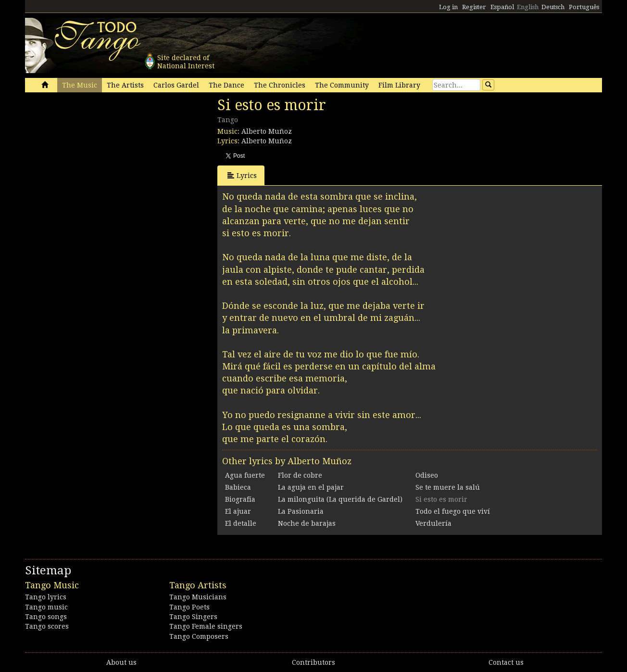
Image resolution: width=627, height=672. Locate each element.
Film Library (399, 85)
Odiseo (427, 475)
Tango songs (46, 617)
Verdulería (433, 523)
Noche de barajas (307, 523)
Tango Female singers (206, 626)
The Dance (226, 85)
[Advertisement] (97, 163)
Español (502, 7)
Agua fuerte (245, 475)
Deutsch (553, 7)
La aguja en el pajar (311, 487)
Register (474, 7)
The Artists (125, 85)
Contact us (506, 662)
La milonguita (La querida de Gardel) (340, 499)
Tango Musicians (198, 597)
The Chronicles (280, 85)
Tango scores (47, 626)
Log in (448, 7)
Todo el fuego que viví (453, 511)
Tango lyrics (46, 597)
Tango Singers (193, 617)
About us (121, 662)
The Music (80, 85)
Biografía (240, 499)
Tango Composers (199, 636)
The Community (342, 85)
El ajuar (238, 511)
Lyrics (242, 175)
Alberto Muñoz (267, 131)
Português (584, 7)
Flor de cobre (300, 475)
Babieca (238, 487)
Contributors (313, 662)
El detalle (241, 523)
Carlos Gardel (176, 85)
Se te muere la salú (448, 487)
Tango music (46, 607)
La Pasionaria (301, 511)
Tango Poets (189, 607)
